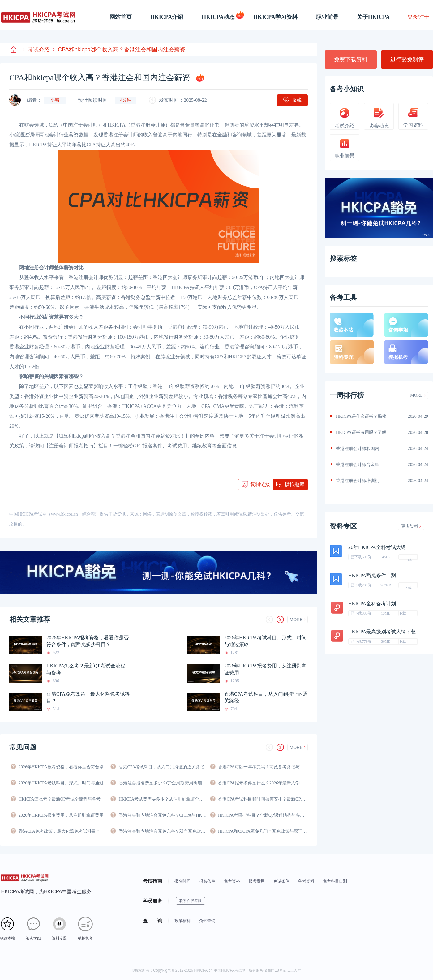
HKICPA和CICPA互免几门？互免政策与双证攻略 (263, 831)
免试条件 (281, 881)
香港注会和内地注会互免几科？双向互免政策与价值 (163, 831)
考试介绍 (36, 50)
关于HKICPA (373, 17)
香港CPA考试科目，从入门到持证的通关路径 (266, 697)
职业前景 (327, 17)
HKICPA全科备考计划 (372, 604)
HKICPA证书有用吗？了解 (361, 432)
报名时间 (182, 881)
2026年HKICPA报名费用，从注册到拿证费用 (265, 669)
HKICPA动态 (218, 17)
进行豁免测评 (407, 59)
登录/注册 (418, 17)
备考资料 (306, 881)
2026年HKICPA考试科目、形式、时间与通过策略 (265, 641)
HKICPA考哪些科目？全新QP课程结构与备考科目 (263, 815)
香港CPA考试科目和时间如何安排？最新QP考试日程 (263, 799)
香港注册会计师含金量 (358, 465)
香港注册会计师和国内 (358, 449)
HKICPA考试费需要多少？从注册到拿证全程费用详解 (163, 799)
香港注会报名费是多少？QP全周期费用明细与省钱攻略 (163, 783)
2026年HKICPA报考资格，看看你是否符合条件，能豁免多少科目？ (88, 641)
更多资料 (411, 526)
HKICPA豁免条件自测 (372, 575)
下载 (408, 559)
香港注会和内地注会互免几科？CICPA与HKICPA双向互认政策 (163, 815)
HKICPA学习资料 (275, 17)
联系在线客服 (191, 901)
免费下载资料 (351, 59)
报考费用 (257, 881)
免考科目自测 (335, 881)
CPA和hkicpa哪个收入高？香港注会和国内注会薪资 (119, 50)
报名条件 (207, 881)
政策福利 (182, 921)
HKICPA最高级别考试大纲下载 (382, 632)
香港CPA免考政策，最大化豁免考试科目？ (88, 697)
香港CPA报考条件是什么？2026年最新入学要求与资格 (263, 783)
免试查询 (207, 921)
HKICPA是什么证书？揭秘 (361, 416)
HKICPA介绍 (167, 17)
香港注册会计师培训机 (358, 481)
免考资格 (232, 881)
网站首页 (121, 17)
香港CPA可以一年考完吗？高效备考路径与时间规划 (263, 767)
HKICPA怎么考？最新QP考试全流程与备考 (86, 669)
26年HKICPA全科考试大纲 (377, 547)
